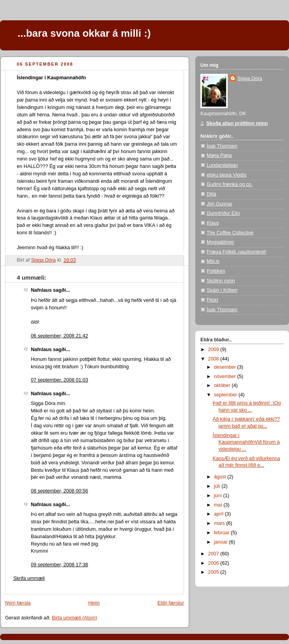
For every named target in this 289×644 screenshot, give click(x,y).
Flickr (212, 300)
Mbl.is (213, 261)
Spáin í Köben (222, 290)
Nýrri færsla (18, 603)
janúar (222, 542)
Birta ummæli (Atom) (75, 618)
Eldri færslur (171, 603)
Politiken (216, 271)
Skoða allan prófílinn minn (237, 123)
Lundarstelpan (222, 165)
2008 (214, 359)
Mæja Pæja (219, 155)
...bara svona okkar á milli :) (84, 33)
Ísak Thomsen (222, 146)
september (226, 395)
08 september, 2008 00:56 (60, 491)
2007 (214, 554)
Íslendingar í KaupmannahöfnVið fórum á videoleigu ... (246, 442)
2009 (214, 350)
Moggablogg (220, 242)
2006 (214, 563)
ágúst (221, 477)
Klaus (213, 223)
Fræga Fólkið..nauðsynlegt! (236, 252)
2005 (214, 572)
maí (219, 505)
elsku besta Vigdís (227, 175)
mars (220, 523)
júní (219, 496)
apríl (219, 514)
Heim (94, 603)
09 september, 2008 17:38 (60, 565)
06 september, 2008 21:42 (60, 336)
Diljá (211, 194)
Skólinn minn (221, 281)
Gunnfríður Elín (223, 213)
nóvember (226, 376)
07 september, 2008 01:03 (60, 380)
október (223, 385)
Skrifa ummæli (29, 578)
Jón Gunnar (219, 204)
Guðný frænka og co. (230, 184)
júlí (218, 486)
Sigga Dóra (250, 78)
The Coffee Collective (230, 233)
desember (226, 367)
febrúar (222, 533)
